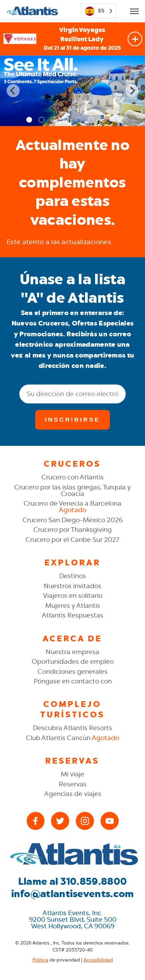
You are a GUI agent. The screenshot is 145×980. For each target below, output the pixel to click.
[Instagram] (85, 821)
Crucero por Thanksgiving (72, 530)
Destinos (72, 576)
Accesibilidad (98, 960)
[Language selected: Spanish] (99, 11)
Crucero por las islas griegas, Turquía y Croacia (72, 490)
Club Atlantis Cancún (72, 738)
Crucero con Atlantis (72, 477)
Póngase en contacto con (73, 681)
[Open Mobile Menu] (134, 11)
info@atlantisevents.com (73, 894)
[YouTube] (110, 821)
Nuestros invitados (72, 586)
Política (40, 960)
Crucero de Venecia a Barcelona (72, 507)
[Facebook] (36, 821)
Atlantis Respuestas (72, 615)
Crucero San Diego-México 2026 (72, 520)
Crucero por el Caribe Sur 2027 (72, 540)
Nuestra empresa (72, 652)
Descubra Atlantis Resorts (72, 728)
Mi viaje (72, 774)
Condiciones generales (72, 671)
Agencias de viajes (73, 794)
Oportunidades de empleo (73, 661)
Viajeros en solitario (73, 595)
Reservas (73, 784)
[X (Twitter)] (60, 821)
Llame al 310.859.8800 (72, 881)
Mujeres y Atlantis (73, 606)
